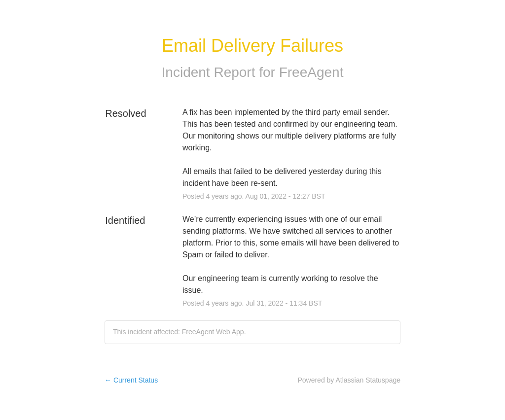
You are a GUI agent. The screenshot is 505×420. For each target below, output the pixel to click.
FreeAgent (311, 72)
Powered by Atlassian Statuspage (349, 380)
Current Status (131, 380)
